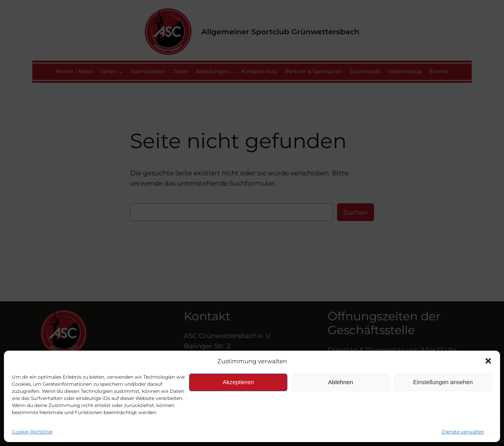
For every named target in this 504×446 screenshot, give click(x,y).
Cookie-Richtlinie (32, 432)
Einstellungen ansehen (443, 382)
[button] (488, 361)
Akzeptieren (238, 382)
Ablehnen (340, 382)
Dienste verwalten (463, 432)
